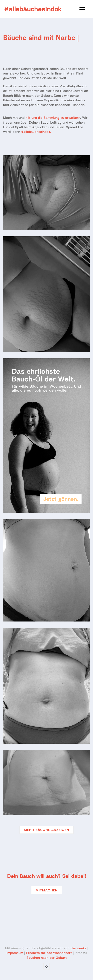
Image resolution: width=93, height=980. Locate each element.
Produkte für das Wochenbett (49, 953)
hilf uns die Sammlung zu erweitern (53, 118)
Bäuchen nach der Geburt (47, 958)
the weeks (78, 948)
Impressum (15, 953)
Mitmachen (47, 890)
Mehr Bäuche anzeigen (46, 830)
